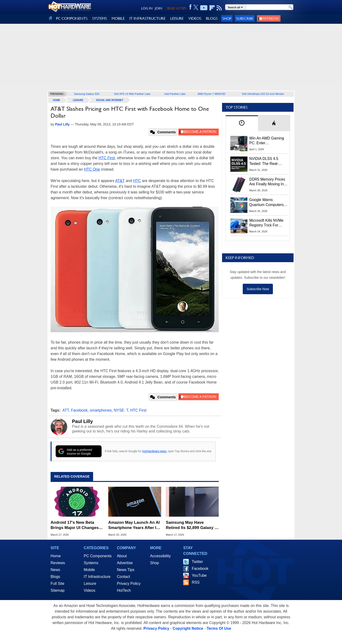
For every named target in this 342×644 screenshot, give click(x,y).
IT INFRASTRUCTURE (147, 18)
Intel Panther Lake (175, 94)
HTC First (107, 158)
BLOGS (212, 18)
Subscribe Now (258, 289)
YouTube (199, 575)
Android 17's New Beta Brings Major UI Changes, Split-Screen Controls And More (76, 525)
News (55, 570)
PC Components (98, 556)
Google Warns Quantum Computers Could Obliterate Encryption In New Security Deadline (267, 202)
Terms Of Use (219, 628)
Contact (123, 577)
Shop (227, 18)
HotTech (124, 590)
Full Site (57, 584)
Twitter (197, 562)
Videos (90, 590)
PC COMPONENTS (72, 18)
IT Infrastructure (97, 577)
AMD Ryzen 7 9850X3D (211, 94)
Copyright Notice (188, 628)
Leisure (78, 100)
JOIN (159, 8)
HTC (137, 181)
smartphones (101, 410)
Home (56, 556)
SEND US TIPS (176, 8)
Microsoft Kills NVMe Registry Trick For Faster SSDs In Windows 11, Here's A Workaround (267, 223)
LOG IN (147, 8)
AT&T (120, 181)
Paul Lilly (82, 421)
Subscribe (245, 18)
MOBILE (118, 18)
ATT (66, 410)
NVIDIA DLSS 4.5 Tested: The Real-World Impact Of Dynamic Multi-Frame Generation (267, 161)
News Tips (126, 570)
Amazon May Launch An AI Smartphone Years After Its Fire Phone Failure (134, 525)
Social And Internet (109, 100)
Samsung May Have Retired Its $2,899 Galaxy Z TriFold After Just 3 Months (192, 525)
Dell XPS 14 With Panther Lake (132, 94)
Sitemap (58, 590)
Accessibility (160, 556)
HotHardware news (154, 451)
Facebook (79, 410)
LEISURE (177, 18)
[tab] (242, 123)
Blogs (55, 577)
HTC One (92, 169)
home (57, 100)
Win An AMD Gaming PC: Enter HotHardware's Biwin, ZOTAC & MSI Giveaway (267, 141)
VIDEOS (195, 18)
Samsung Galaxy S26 (87, 94)
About (122, 556)
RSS (196, 582)
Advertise (125, 563)
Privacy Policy (129, 584)
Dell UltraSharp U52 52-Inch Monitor (263, 94)
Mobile (89, 570)
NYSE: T (121, 410)
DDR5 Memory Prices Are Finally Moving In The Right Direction (267, 182)
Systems (91, 563)
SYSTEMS (100, 18)
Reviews (58, 563)
